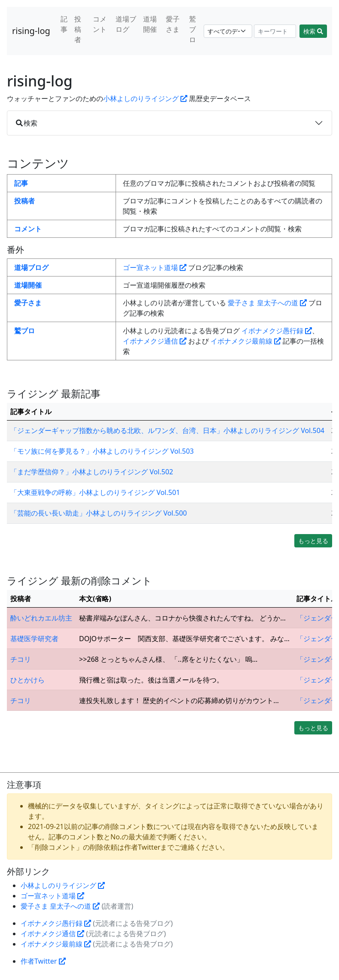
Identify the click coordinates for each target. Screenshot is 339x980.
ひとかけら (27, 680)
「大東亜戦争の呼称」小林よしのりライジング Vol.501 (95, 492)
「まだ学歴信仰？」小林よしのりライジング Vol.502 (92, 472)
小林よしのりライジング (145, 98)
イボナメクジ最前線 (246, 341)
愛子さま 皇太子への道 (267, 303)
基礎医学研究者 (34, 639)
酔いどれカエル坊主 (41, 618)
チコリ (21, 659)
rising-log (31, 31)
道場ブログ (126, 24)
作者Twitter (43, 961)
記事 (64, 24)
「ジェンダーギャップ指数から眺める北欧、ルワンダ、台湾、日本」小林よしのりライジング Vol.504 (167, 430)
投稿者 (78, 29)
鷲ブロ (192, 29)
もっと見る (313, 541)
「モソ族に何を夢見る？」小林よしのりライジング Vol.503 (102, 451)
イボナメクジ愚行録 (277, 331)
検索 (313, 31)
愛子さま (173, 24)
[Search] (275, 31)
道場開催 (150, 24)
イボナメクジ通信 (155, 341)
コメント (100, 24)
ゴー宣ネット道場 (155, 267)
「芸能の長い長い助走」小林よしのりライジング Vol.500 (99, 513)
